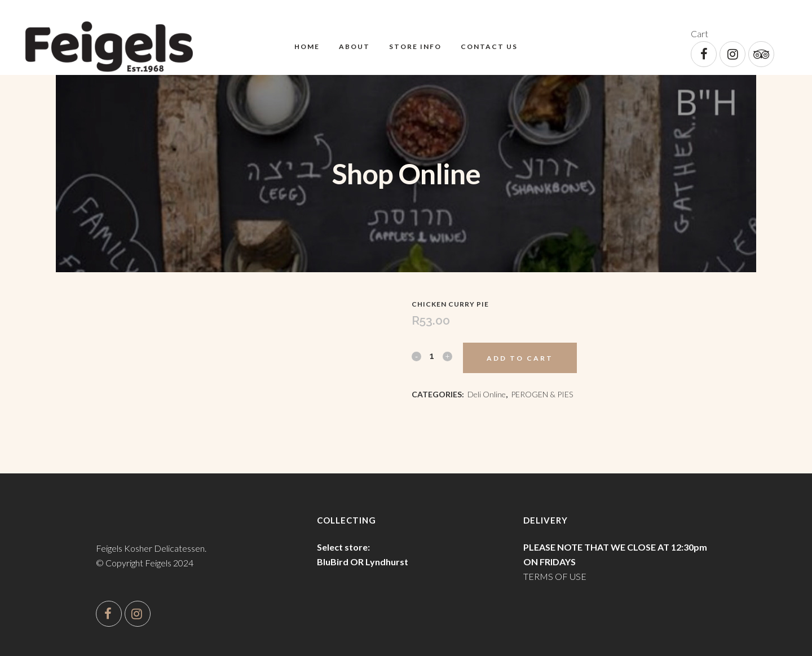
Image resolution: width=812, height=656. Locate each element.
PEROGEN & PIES (542, 394)
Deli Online (487, 394)
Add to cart (520, 358)
